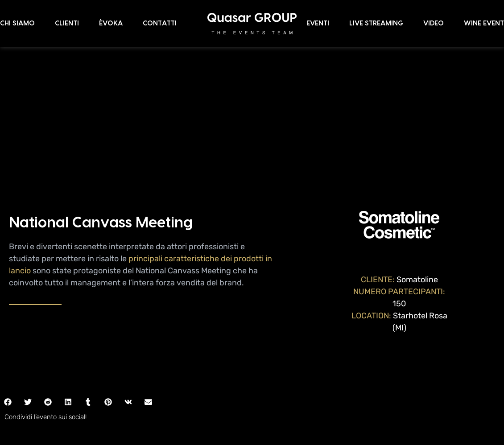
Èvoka (111, 23)
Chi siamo (17, 23)
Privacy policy (230, 416)
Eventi (318, 23)
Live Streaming (376, 23)
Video (434, 23)
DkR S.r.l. (268, 427)
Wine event (484, 23)
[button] (28, 319)
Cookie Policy (275, 416)
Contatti (160, 23)
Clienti (67, 23)
